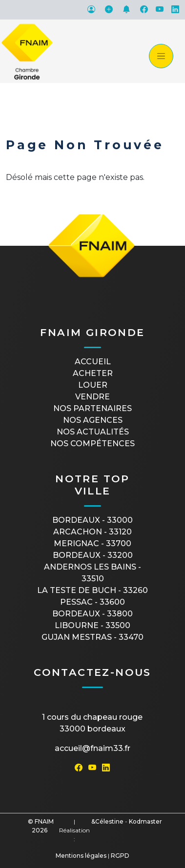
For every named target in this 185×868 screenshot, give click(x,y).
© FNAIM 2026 (41, 826)
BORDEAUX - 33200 (93, 555)
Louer (93, 385)
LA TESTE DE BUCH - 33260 (92, 590)
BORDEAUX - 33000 (92, 520)
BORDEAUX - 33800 (92, 614)
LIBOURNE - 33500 (92, 625)
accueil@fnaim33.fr (92, 748)
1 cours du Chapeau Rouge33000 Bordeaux (92, 723)
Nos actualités (93, 432)
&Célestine (107, 821)
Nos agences (93, 420)
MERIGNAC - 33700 (92, 543)
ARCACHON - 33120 (92, 532)
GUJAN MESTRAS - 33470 (92, 637)
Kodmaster (145, 821)
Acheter (93, 373)
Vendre (92, 397)
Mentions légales (81, 856)
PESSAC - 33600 (92, 602)
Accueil (93, 362)
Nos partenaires (92, 408)
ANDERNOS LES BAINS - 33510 (92, 573)
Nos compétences (92, 444)
